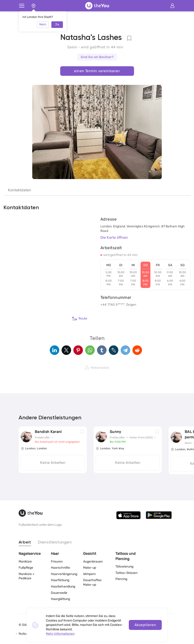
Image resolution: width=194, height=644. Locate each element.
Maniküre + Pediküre (27, 576)
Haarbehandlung (63, 586)
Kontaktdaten (20, 190)
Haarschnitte (60, 568)
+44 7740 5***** (112, 305)
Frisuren (57, 562)
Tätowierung (124, 567)
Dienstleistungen (55, 542)
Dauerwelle (59, 593)
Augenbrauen (93, 562)
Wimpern (89, 574)
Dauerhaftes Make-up (92, 582)
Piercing (121, 579)
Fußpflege (26, 568)
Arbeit (25, 542)
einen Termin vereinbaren (97, 71)
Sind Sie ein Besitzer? (97, 57)
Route (80, 319)
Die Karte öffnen (114, 237)
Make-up (90, 568)
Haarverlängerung (64, 574)
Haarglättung (60, 599)
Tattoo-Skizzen (126, 573)
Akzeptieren (145, 625)
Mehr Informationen (60, 634)
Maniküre (25, 562)
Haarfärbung (60, 580)
